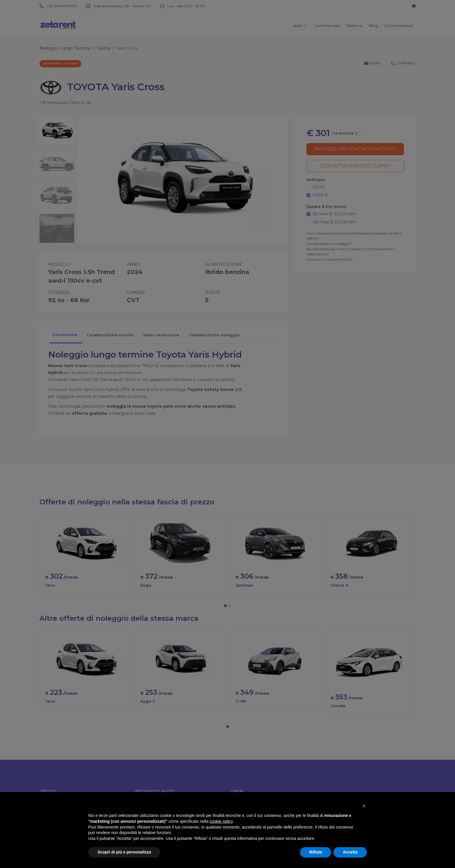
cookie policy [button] (221, 821)
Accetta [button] (350, 852)
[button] (364, 806)
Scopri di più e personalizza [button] (124, 852)
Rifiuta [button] (316, 852)
